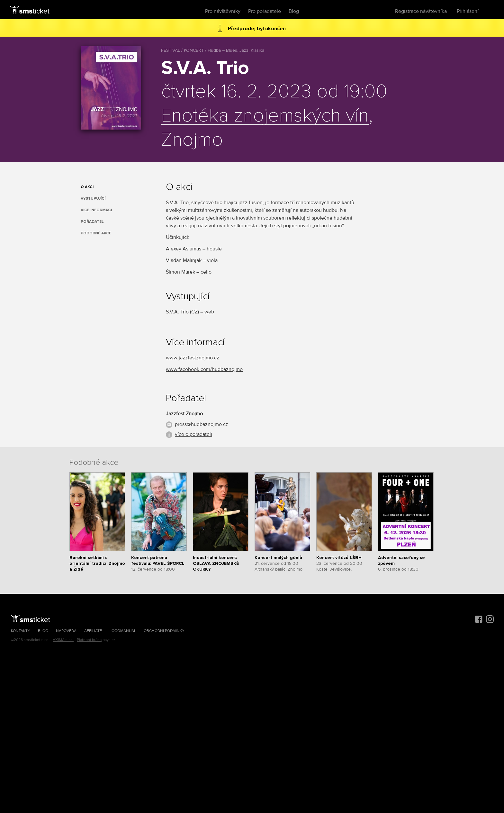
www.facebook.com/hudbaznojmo (204, 369)
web (209, 312)
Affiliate (93, 631)
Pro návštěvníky (223, 11)
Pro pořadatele (265, 11)
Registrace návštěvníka (421, 11)
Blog (294, 11)
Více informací (96, 210)
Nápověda (66, 631)
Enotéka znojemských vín (265, 116)
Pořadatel (92, 222)
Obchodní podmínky (164, 631)
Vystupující (93, 199)
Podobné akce (96, 233)
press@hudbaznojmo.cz (202, 424)
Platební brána (89, 640)
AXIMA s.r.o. (63, 640)
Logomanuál (123, 631)
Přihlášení (468, 11)
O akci (87, 187)
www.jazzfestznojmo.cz (193, 358)
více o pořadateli (194, 434)
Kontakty (21, 631)
